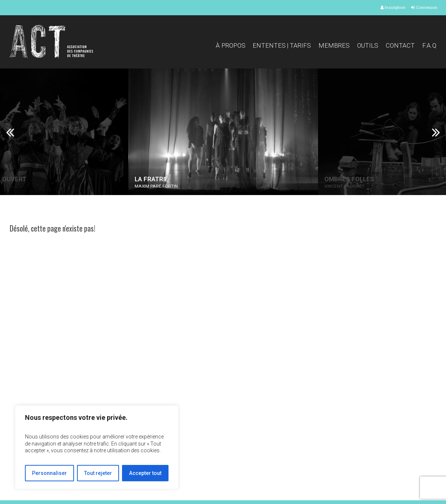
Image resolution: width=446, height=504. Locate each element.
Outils (368, 45)
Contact (400, 45)
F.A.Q (429, 45)
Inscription (393, 7)
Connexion (424, 7)
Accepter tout (145, 473)
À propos (231, 45)
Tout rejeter (98, 473)
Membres (334, 45)
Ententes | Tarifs (282, 45)
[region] (97, 447)
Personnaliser (49, 473)
